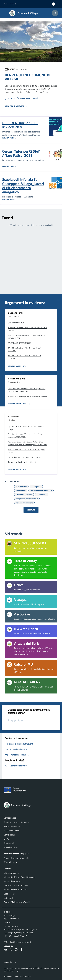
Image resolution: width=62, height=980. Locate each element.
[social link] (6, 950)
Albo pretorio (9, 843)
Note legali (8, 898)
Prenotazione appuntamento (16, 822)
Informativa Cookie (12, 881)
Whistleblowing (10, 862)
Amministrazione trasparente (16, 858)
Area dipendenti (11, 847)
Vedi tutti (31, 510)
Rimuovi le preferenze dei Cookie (17, 976)
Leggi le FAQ (9, 894)
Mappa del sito (10, 962)
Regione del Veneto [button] (10, 4)
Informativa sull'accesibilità (15, 890)
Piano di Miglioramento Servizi (17, 902)
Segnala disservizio (12, 831)
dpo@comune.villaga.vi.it (20, 942)
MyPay (7, 839)
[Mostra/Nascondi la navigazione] (3, 13)
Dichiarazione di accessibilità (16, 885)
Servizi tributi (9, 835)
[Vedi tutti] (16, 107)
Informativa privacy (12, 873)
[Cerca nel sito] (55, 13)
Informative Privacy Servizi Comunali (20, 877)
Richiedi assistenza (12, 826)
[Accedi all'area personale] (54, 4)
